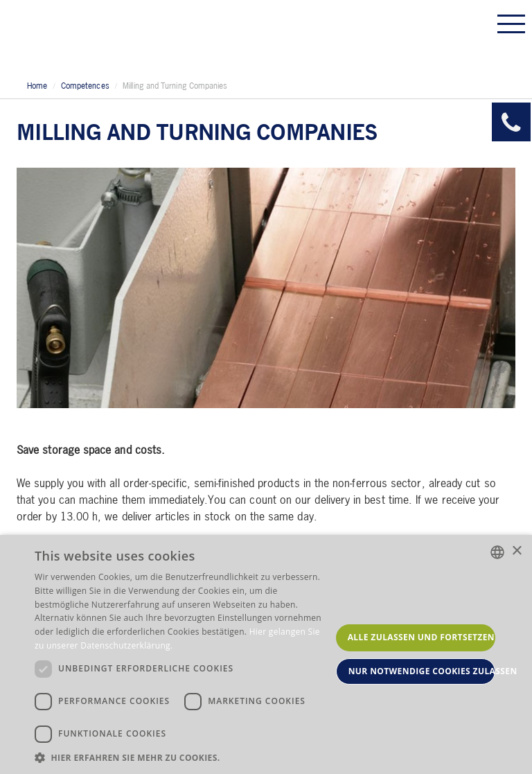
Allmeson (107, 36)
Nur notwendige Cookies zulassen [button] (422, 671)
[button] (183, 757)
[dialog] (266, 654)
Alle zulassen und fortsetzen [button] (421, 637)
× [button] (516, 551)
